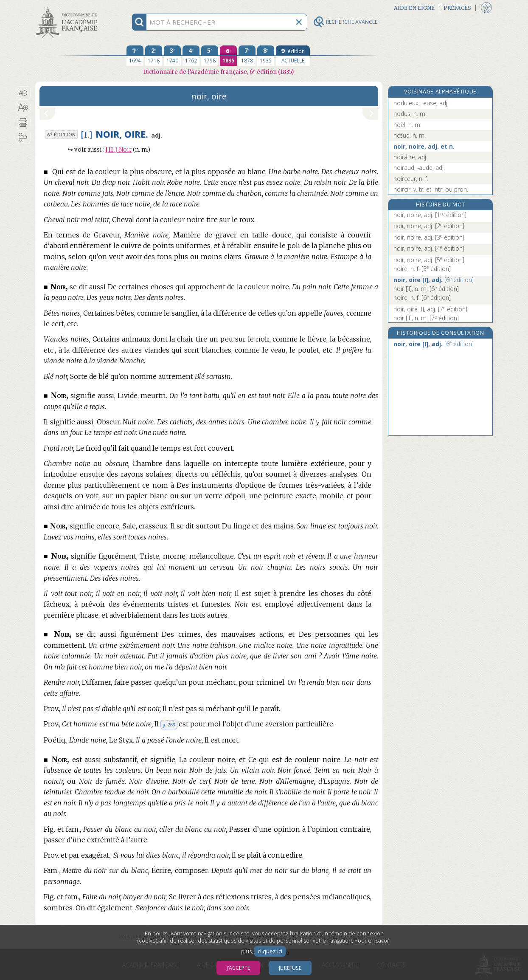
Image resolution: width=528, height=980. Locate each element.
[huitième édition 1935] (266, 56)
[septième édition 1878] (247, 56)
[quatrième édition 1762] (191, 56)
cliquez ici (270, 951)
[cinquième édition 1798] (210, 56)
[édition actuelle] (293, 56)
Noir (119, 150)
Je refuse (290, 968)
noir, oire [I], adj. (434, 280)
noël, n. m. (407, 125)
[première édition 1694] (135, 56)
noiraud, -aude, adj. (419, 168)
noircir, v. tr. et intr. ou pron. (431, 189)
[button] (23, 93)
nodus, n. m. (410, 114)
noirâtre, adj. (410, 157)
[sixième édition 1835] (228, 56)
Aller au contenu (68, 7)
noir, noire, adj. (430, 215)
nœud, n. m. (410, 135)
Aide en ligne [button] (414, 8)
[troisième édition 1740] (172, 56)
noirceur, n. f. (411, 179)
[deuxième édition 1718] (154, 56)
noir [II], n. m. (426, 289)
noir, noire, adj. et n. (424, 146)
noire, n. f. (422, 269)
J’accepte (238, 968)
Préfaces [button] (457, 8)
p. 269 (169, 725)
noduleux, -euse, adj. (421, 103)
